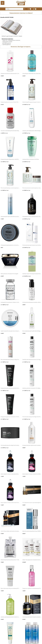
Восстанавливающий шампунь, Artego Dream (10, 360)
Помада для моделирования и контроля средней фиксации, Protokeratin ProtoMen (18, 245)
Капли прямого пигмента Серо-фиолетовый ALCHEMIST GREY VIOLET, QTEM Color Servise (19, 474)
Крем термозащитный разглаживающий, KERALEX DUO (12, 588)
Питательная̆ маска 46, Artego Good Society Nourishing (12, 445)
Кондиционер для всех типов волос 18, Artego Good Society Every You (15, 417)
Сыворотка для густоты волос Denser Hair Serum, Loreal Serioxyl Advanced (16, 102)
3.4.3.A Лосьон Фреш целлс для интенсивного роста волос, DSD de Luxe (16, 531)
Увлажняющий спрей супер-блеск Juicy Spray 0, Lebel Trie (13, 216)
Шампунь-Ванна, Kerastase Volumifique (31, 159)
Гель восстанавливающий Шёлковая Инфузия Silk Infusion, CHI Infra (15, 131)
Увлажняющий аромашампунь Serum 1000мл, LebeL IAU (13, 560)
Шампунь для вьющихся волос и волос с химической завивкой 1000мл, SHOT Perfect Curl (20, 617)
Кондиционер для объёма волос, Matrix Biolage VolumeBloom (14, 159)
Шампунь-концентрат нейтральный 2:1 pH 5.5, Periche (12, 73)
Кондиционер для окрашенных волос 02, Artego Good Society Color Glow (16, 388)
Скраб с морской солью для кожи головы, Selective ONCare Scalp (14, 331)
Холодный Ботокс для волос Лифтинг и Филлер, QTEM (12, 302)
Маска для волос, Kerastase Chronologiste (9, 274)
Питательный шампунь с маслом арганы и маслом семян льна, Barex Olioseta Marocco (19, 188)
